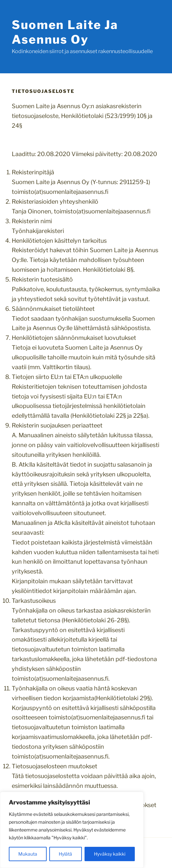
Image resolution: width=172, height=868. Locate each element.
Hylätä (65, 854)
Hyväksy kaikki (110, 854)
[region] (72, 830)
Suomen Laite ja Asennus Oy (65, 32)
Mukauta (28, 854)
